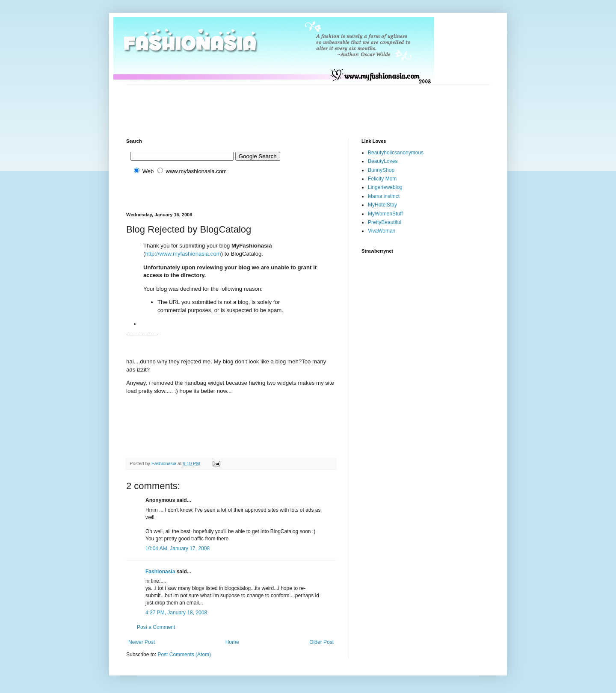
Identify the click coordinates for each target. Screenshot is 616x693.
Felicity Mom (382, 179)
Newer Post (142, 642)
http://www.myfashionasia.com (183, 254)
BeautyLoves (383, 161)
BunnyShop (381, 170)
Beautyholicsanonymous (396, 153)
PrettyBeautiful (385, 222)
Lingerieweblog (385, 187)
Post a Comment (156, 627)
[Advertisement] (282, 104)
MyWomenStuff (385, 214)
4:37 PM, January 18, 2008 (176, 613)
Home (232, 642)
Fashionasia (160, 572)
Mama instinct (384, 196)
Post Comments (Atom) (184, 655)
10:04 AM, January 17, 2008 (178, 549)
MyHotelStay (382, 205)
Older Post (321, 642)
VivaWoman (382, 231)
